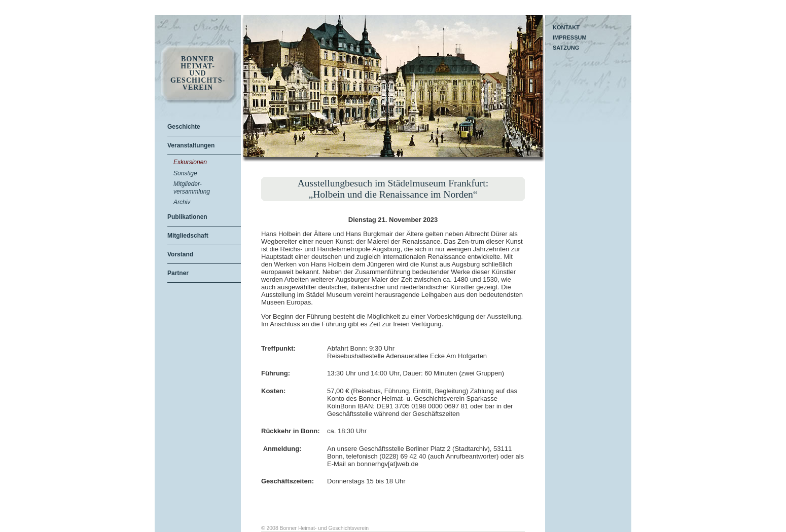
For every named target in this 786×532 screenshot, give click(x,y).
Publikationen (187, 217)
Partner (178, 273)
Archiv (182, 202)
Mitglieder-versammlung (192, 187)
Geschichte (184, 127)
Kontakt (566, 27)
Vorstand (180, 254)
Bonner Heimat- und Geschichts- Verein (198, 73)
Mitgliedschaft (188, 236)
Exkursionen (190, 162)
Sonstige (185, 173)
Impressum (570, 37)
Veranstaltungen (191, 145)
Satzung (566, 48)
